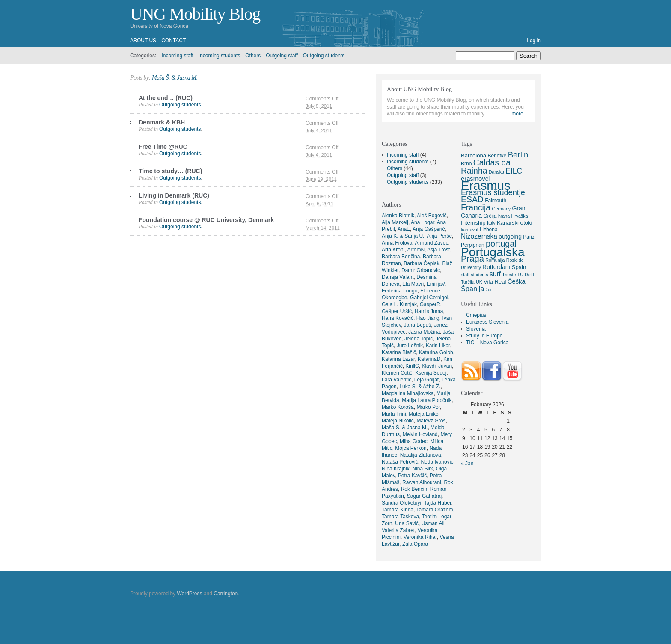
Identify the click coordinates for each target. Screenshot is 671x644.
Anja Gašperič (429, 229)
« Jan (467, 464)
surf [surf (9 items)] (495, 274)
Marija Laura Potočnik (427, 400)
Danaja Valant (398, 277)
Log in (534, 41)
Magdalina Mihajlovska (408, 393)
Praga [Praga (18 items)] (472, 259)
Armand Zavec (431, 243)
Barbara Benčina (401, 257)
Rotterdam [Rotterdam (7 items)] (496, 267)
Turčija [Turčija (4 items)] (468, 282)
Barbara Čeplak (421, 263)
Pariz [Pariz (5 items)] (529, 237)
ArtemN (416, 250)
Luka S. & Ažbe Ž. (420, 387)
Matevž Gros (431, 421)
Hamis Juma (429, 311)
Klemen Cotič (397, 373)
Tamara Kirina (398, 510)
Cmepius (476, 315)
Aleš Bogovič (432, 216)
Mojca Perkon (411, 448)
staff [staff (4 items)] (465, 275)
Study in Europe (484, 336)
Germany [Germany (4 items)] (501, 209)
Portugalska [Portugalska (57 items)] (493, 252)
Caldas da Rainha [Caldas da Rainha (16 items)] (486, 167)
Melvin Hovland (420, 434)
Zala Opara (415, 544)
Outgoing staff (282, 56)
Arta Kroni (393, 250)
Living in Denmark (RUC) (174, 195)
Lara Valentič (396, 380)
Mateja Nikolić (398, 421)
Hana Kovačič (398, 318)
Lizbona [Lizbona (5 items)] (489, 230)
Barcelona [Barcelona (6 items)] (474, 155)
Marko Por (428, 407)
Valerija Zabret (398, 530)
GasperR (430, 304)
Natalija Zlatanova (421, 455)
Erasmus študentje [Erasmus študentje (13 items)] (493, 192)
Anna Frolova (397, 243)
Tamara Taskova (400, 517)
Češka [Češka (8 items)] (517, 281)
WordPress (189, 594)
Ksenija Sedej (431, 373)
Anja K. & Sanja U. (403, 236)
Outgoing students (324, 56)
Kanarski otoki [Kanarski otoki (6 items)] (514, 223)
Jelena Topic (419, 339)
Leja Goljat (426, 380)
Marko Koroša (398, 407)
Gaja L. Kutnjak (399, 304)
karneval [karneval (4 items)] (469, 230)
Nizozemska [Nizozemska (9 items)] (479, 236)
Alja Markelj (395, 222)
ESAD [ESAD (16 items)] (472, 199)
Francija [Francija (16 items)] (476, 207)
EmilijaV (436, 284)
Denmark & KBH (162, 122)
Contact (174, 41)
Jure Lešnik (410, 346)
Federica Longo (399, 291)
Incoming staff (177, 56)
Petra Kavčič (412, 476)
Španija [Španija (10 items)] (472, 289)
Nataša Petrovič (400, 462)
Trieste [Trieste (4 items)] (509, 275)
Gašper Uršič (397, 311)
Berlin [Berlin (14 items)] (518, 155)
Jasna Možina (424, 332)
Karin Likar (438, 346)
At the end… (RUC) (166, 98)
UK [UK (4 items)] (479, 282)
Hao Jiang (428, 318)
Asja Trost (438, 250)
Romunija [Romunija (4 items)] (495, 260)
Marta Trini (394, 414)
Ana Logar (423, 222)
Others (253, 56)
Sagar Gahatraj (424, 496)
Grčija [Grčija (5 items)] (490, 216)
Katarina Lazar (398, 359)
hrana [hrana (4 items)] (504, 216)
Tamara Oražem (434, 510)
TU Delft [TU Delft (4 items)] (526, 275)
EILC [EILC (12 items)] (514, 171)
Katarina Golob (436, 352)
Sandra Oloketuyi (401, 503)
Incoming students (219, 56)
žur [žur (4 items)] (489, 290)
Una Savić (407, 523)
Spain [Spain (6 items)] (519, 267)
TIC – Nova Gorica (487, 343)
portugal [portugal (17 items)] (501, 244)
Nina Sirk (423, 469)
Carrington (226, 594)
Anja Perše (439, 236)
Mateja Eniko (423, 414)
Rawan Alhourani (422, 482)
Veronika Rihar (420, 537)
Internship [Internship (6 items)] (473, 223)
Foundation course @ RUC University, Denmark (206, 220)
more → (521, 114)
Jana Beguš (417, 325)
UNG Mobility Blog (195, 14)
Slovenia (476, 329)
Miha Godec (414, 441)
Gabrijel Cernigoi (429, 298)
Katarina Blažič (399, 352)
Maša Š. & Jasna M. (175, 78)
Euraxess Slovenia (487, 322)
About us (143, 41)
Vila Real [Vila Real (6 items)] (495, 282)
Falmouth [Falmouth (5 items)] (496, 201)
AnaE (404, 229)
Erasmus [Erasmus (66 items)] (486, 185)
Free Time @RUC (163, 147)
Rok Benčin (414, 489)
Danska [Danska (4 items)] (496, 172)
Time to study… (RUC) (170, 171)
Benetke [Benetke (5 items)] (497, 156)
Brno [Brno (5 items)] (466, 164)
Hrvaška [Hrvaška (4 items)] (519, 216)
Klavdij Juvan (437, 366)
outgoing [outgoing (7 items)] (510, 236)
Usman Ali (433, 523)
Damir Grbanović (421, 270)
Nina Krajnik (396, 469)
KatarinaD (429, 359)
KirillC (412, 366)
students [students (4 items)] (479, 275)
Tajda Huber (438, 503)
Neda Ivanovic (437, 462)
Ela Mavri (413, 284)
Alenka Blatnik (398, 216)
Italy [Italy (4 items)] (491, 223)
